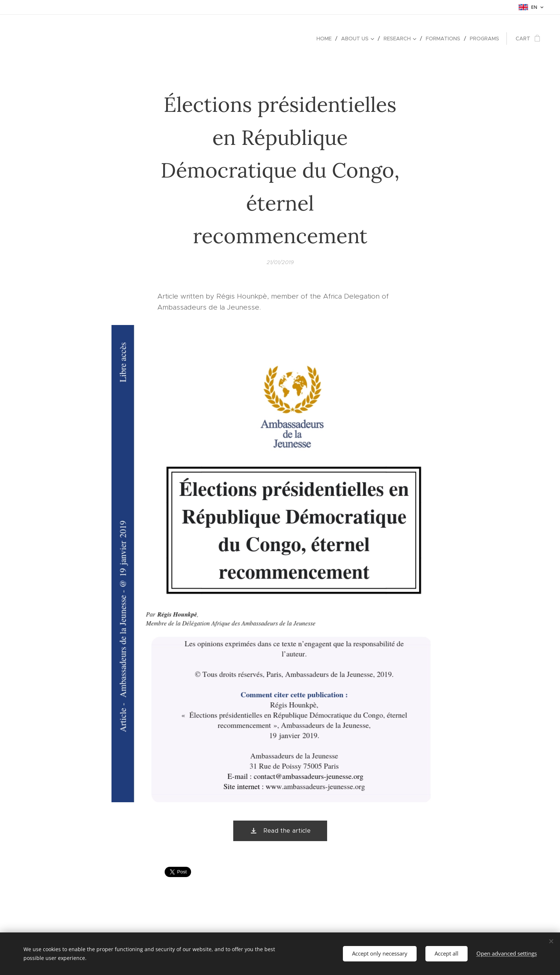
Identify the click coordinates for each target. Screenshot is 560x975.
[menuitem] (326, 39)
